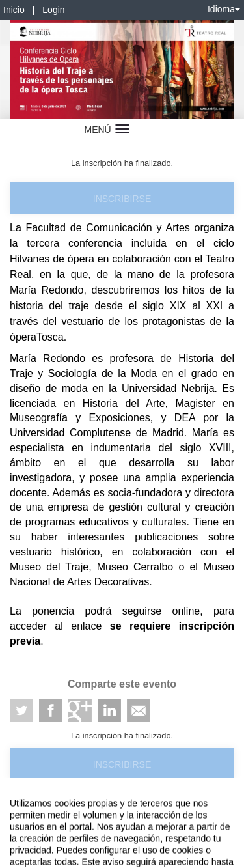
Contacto (60, 811)
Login (53, 10)
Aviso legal (20, 811)
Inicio (14, 10)
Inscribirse (122, 199)
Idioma (224, 9)
